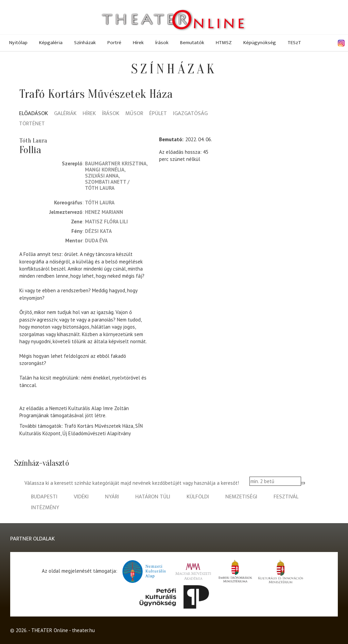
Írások (162, 43)
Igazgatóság (190, 114)
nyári (112, 497)
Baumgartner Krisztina (116, 163)
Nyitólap (18, 43)
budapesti (44, 497)
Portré (114, 43)
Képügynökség (260, 43)
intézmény (45, 508)
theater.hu (83, 630)
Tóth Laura (100, 188)
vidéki (81, 497)
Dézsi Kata (98, 231)
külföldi (198, 497)
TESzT (294, 43)
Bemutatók (192, 43)
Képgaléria (51, 43)
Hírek (138, 43)
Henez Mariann (104, 212)
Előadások (33, 114)
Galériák (65, 114)
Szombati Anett (106, 182)
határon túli (153, 497)
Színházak (85, 43)
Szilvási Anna (102, 176)
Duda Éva (96, 241)
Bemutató (171, 139)
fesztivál (286, 497)
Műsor (134, 114)
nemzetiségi (241, 497)
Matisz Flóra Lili (106, 222)
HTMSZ (224, 43)
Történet (32, 124)
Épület (158, 114)
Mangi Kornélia (105, 170)
